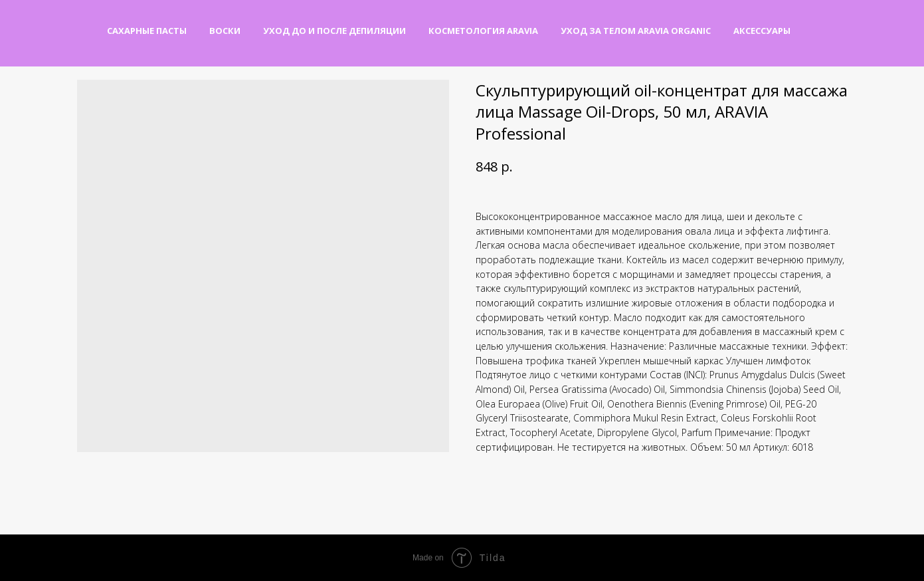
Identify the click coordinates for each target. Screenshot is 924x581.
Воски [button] (225, 31)
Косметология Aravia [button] (483, 31)
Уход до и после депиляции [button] (334, 31)
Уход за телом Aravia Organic (636, 31)
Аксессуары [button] (762, 31)
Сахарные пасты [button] (147, 31)
